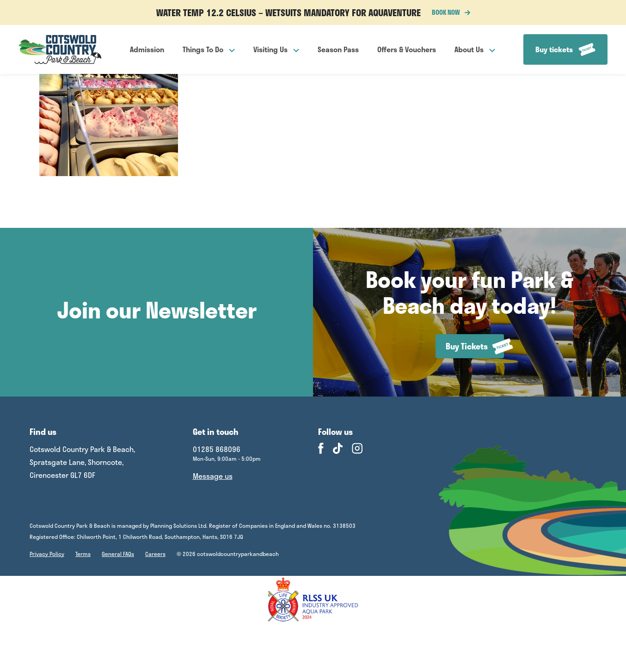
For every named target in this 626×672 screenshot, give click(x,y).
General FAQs (118, 554)
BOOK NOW (451, 12)
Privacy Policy (47, 554)
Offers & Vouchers (407, 49)
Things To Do (209, 49)
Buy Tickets (475, 346)
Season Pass (338, 49)
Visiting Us (276, 49)
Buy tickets (565, 49)
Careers (155, 554)
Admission (147, 49)
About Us (475, 49)
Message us (213, 476)
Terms (83, 554)
